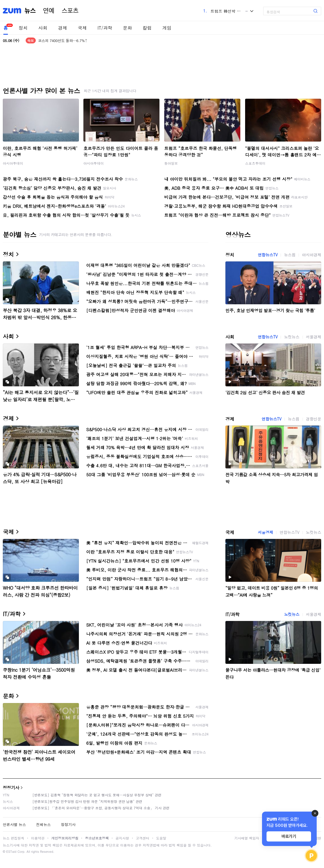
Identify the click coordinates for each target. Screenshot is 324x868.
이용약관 (38, 838)
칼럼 (147, 28)
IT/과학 (105, 28)
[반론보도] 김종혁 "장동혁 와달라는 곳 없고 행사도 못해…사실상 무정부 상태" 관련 (97, 795)
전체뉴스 (43, 824)
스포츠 (70, 11)
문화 (127, 28)
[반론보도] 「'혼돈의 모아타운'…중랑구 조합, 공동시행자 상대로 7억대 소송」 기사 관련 (101, 808)
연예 (49, 11)
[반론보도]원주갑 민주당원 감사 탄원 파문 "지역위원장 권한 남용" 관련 (87, 801)
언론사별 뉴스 (14, 824)
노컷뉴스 (292, 337)
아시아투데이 (13, 163)
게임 (167, 28)
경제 (63, 28)
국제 (82, 28)
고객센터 (143, 838)
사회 (43, 28)
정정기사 (11, 787)
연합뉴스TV (268, 255)
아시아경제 (312, 255)
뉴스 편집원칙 (14, 838)
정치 (23, 28)
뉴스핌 (290, 255)
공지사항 (122, 838)
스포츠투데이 (255, 163)
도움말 (161, 838)
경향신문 (314, 419)
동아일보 (171, 163)
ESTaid (11, 852)
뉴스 (30, 11)
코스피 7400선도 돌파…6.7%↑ (63, 40)
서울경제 (314, 337)
